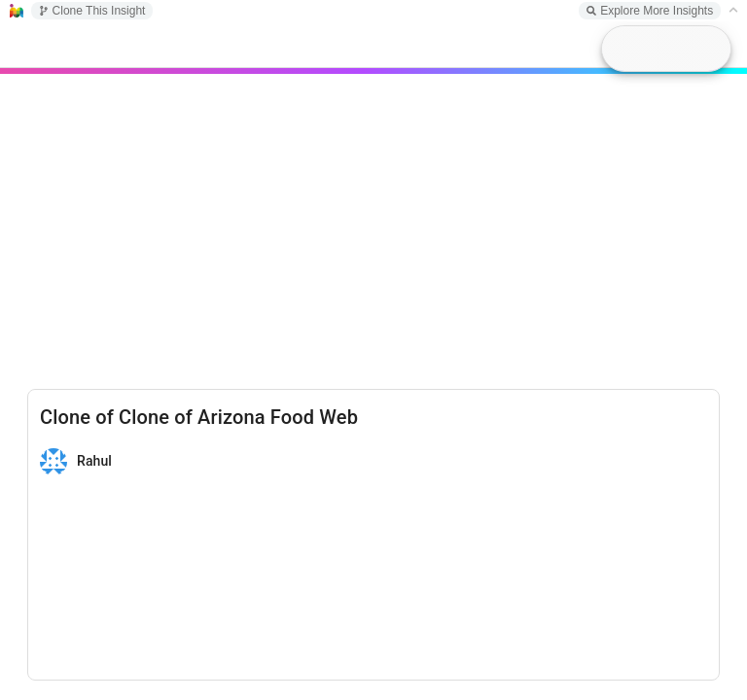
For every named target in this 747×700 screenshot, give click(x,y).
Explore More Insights (650, 11)
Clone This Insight (92, 11)
